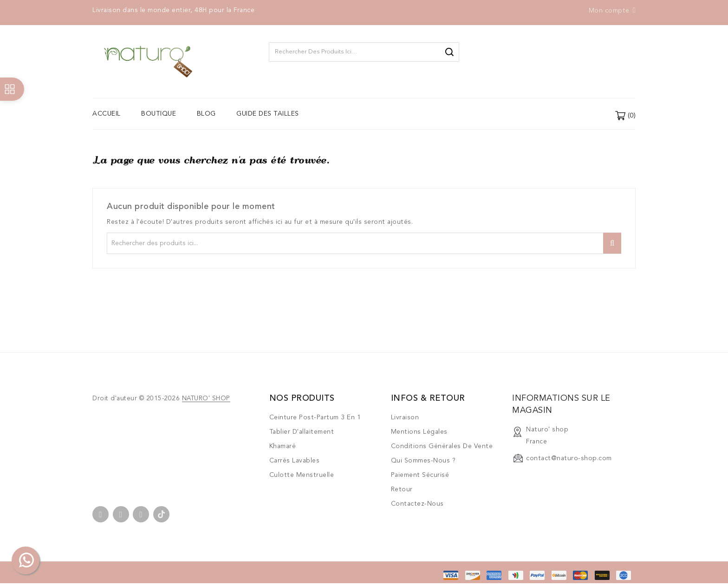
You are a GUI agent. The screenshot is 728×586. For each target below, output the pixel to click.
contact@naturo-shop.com (569, 458)
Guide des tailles (268, 114)
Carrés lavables (295, 461)
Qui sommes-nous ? (423, 461)
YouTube (121, 514)
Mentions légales (419, 432)
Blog (206, 114)
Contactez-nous (417, 504)
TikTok (161, 514)
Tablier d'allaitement (302, 432)
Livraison (405, 417)
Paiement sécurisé (420, 475)
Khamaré (283, 446)
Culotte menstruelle (302, 475)
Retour (402, 489)
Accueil (107, 114)
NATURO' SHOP (206, 399)
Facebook (101, 514)
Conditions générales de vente (442, 446)
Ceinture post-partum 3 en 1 (315, 417)
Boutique (159, 114)
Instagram (141, 514)
